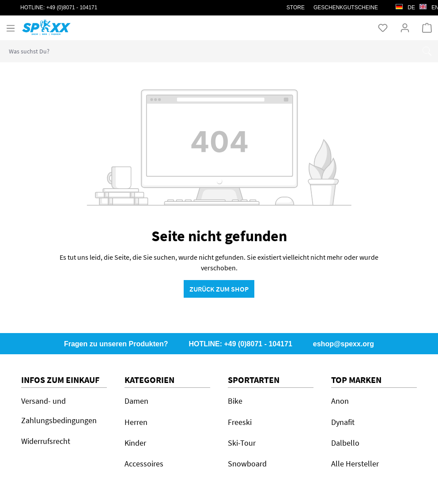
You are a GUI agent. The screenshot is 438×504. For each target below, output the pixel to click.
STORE (296, 8)
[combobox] (208, 51)
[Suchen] (427, 51)
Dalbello (345, 443)
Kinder (135, 443)
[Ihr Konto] (405, 27)
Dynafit (343, 422)
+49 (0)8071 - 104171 (72, 8)
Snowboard (247, 464)
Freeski (240, 422)
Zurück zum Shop (219, 289)
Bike (235, 401)
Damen (136, 401)
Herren (136, 422)
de (405, 5)
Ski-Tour (242, 443)
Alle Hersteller (355, 464)
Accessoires (144, 464)
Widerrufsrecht (46, 441)
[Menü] (11, 28)
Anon (340, 401)
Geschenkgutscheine (346, 8)
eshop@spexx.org (344, 344)
